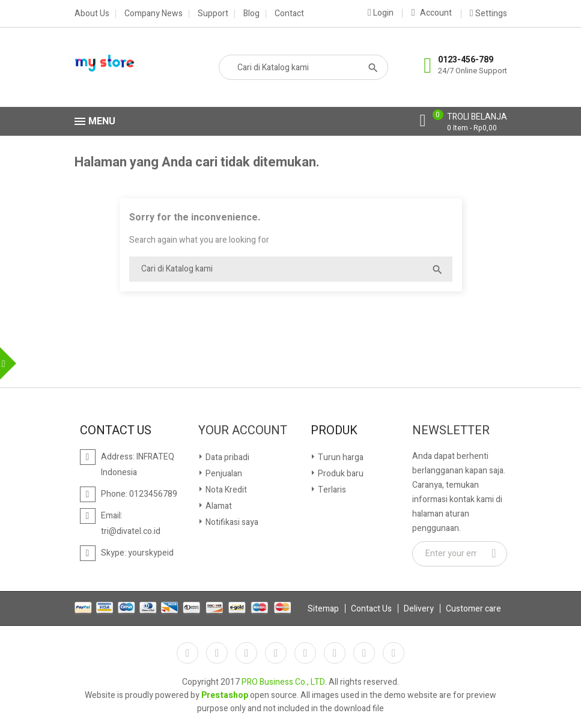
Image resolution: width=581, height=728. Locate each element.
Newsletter (451, 431)
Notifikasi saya (231, 522)
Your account (243, 431)
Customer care (473, 609)
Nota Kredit (225, 490)
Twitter (217, 653)
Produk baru (340, 474)
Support (213, 14)
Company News (154, 14)
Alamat (218, 506)
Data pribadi (227, 457)
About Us (92, 14)
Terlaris (331, 490)
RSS (246, 653)
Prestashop (225, 695)
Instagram (364, 653)
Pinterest (305, 653)
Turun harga (340, 457)
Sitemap (323, 609)
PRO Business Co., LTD (283, 682)
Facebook (187, 653)
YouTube (276, 653)
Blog (251, 14)
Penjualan (223, 474)
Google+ (394, 653)
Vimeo (335, 653)
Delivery (419, 609)
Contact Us (371, 609)
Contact (289, 14)
